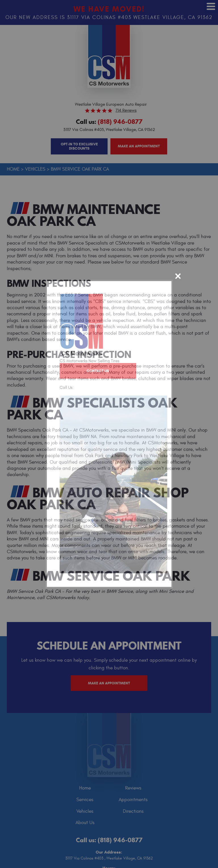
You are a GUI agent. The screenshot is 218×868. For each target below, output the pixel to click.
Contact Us (97, 371)
